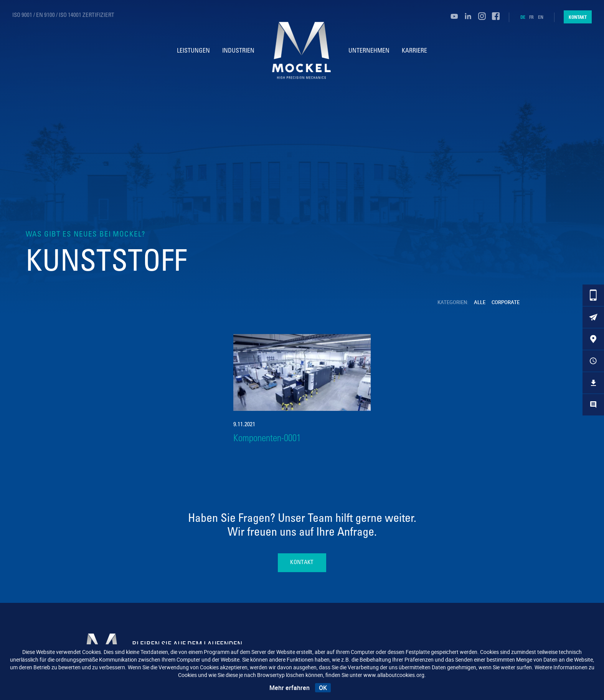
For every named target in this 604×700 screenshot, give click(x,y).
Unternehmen (370, 51)
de (523, 17)
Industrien (238, 51)
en (541, 17)
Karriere (416, 51)
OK (323, 688)
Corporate (506, 302)
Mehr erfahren (290, 688)
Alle (480, 302)
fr (531, 17)
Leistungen (193, 51)
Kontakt (578, 17)
